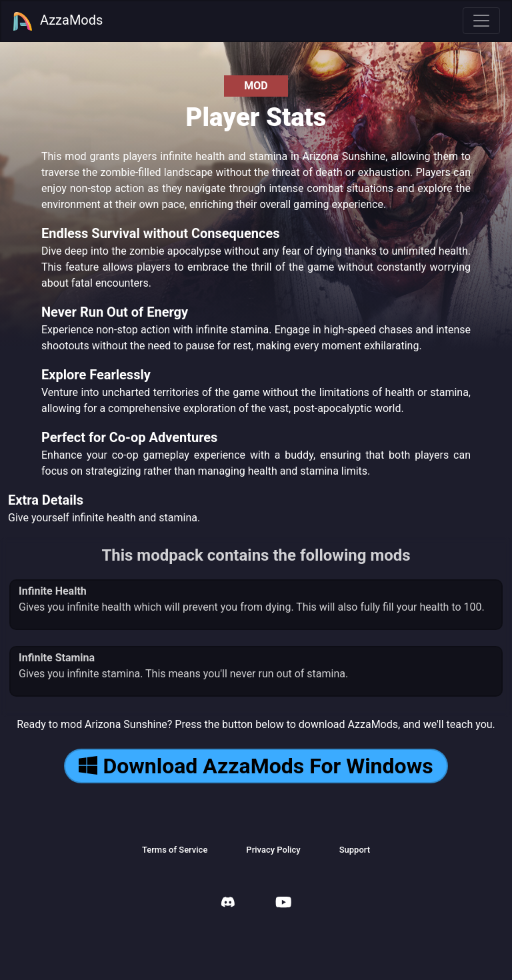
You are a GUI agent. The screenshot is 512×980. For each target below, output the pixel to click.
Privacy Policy (273, 850)
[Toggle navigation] (481, 21)
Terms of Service (175, 850)
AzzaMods (57, 21)
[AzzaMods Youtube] (283, 904)
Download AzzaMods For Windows (256, 766)
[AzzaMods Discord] (228, 904)
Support (355, 850)
